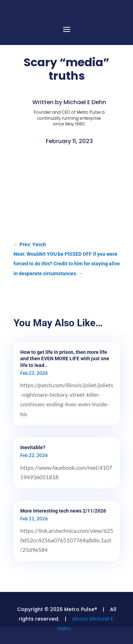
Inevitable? (33, 447)
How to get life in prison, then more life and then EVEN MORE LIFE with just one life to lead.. (65, 358)
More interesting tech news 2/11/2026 (63, 511)
